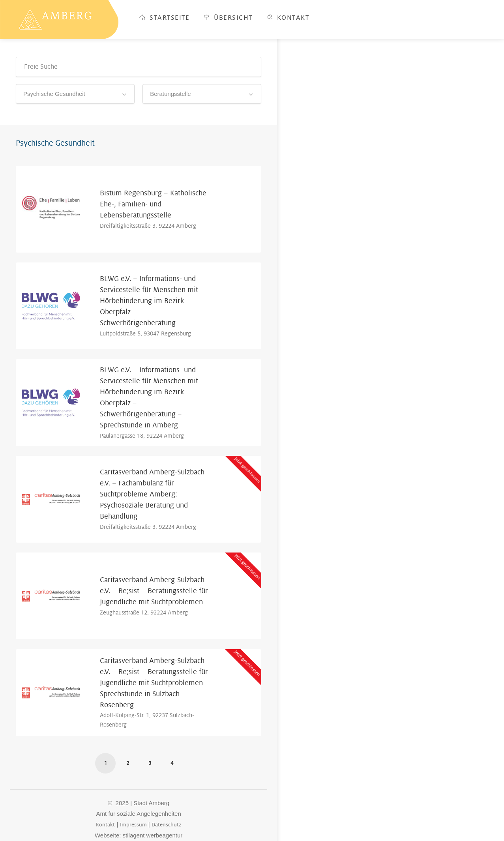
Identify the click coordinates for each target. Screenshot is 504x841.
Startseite (164, 18)
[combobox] (75, 94)
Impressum (133, 825)
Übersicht (228, 18)
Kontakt (288, 18)
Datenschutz (166, 825)
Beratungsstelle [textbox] (170, 94)
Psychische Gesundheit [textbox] (54, 94)
